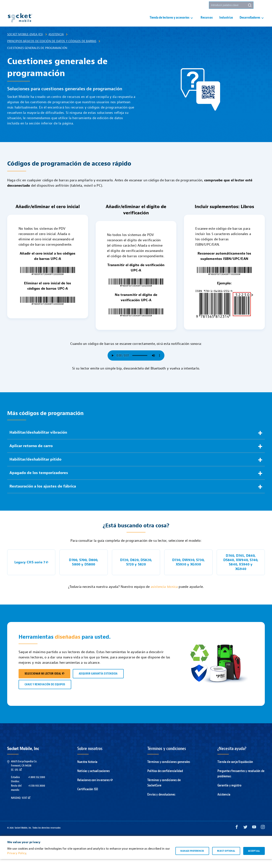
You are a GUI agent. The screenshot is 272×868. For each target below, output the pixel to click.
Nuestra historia (87, 771)
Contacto (184, 5)
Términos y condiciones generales (169, 771)
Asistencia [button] (163, 5)
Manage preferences (192, 860)
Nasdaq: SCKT (21, 807)
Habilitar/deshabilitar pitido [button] (35, 468)
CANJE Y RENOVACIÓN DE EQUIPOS (45, 693)
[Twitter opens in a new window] (245, 837)
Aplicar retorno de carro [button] (31, 455)
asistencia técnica (164, 596)
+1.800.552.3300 (37, 786)
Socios (200, 5)
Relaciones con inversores (95, 789)
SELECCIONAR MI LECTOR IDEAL (44, 683)
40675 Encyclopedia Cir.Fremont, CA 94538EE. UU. (24, 775)
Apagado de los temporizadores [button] (39, 482)
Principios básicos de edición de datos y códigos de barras (52, 50)
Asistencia (56, 43)
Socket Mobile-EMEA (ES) (25, 43)
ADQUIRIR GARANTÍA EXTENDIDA (98, 683)
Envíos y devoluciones (161, 803)
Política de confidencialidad (165, 780)
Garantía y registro (229, 794)
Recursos (207, 22)
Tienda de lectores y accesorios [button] (170, 22)
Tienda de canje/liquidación (235, 771)
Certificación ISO (88, 798)
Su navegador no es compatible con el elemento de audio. (136, 364)
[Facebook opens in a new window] (237, 837)
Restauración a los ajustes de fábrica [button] (43, 495)
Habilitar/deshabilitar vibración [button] (38, 441)
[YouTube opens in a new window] (254, 837)
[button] (261, 5)
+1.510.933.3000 (37, 795)
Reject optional (226, 860)
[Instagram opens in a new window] (263, 837)
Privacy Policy (17, 862)
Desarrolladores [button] (250, 22)
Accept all (254, 860)
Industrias (226, 22)
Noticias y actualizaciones (93, 780)
